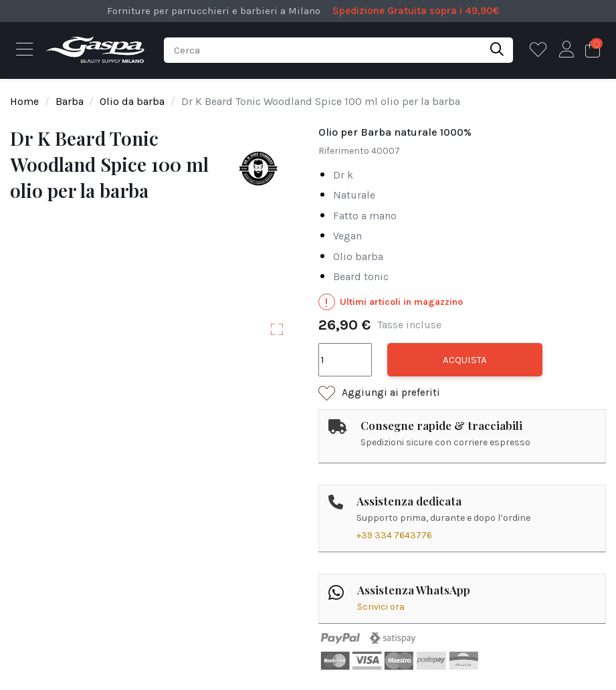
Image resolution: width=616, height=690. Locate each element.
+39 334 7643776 (394, 535)
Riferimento (344, 151)
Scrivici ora (381, 607)
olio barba (358, 256)
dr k (343, 175)
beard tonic (361, 276)
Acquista (465, 360)
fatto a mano (365, 216)
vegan (347, 236)
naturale (354, 195)
